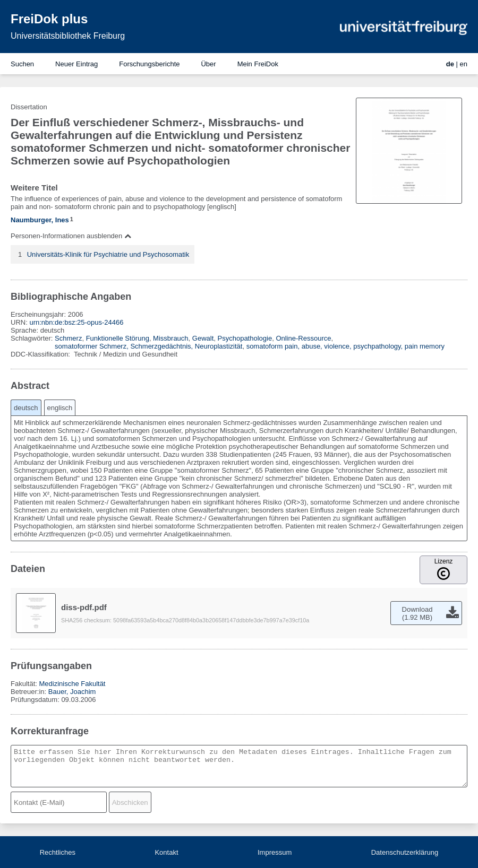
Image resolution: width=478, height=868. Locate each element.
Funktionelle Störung (118, 338)
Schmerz (68, 338)
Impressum (275, 852)
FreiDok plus (49, 19)
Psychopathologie (245, 338)
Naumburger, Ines (40, 220)
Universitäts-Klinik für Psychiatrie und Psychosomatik (108, 254)
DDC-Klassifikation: (41, 354)
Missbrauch (170, 338)
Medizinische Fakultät (72, 684)
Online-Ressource (303, 338)
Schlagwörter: (33, 338)
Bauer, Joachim (72, 692)
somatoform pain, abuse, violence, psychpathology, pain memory (345, 346)
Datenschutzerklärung (405, 852)
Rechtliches (58, 852)
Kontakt (166, 852)
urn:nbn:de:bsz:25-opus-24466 (76, 322)
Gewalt (203, 338)
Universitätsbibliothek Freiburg (68, 36)
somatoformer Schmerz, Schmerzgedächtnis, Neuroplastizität (148, 346)
